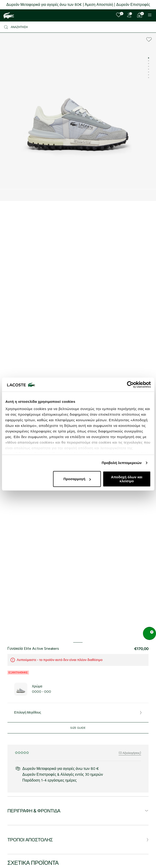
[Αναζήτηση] (78, 27)
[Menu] (150, 15)
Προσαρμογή (77, 479)
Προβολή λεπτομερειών (122, 463)
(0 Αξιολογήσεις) (130, 753)
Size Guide (78, 728)
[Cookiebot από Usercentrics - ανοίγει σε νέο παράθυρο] (130, 385)
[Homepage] (9, 15)
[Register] (129, 15)
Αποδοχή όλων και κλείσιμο (127, 479)
